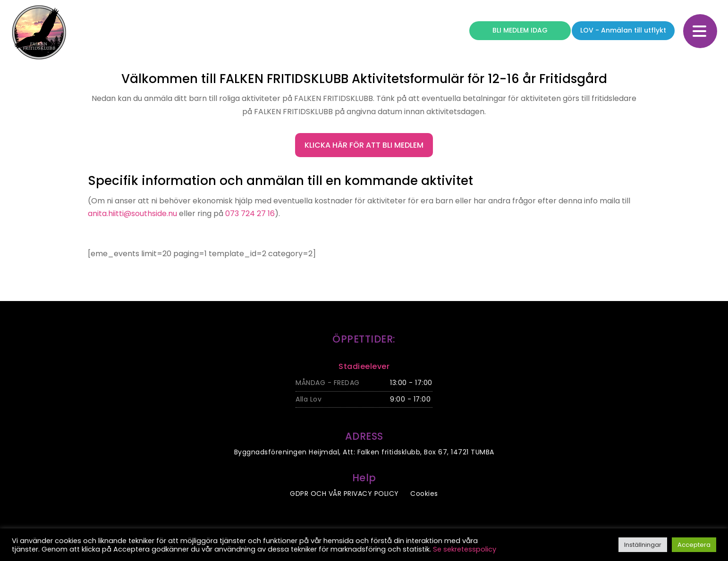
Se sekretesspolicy (465, 549)
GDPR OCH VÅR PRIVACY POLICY (344, 494)
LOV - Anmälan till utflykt (623, 30)
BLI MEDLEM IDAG (520, 30)
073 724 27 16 (250, 214)
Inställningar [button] (643, 545)
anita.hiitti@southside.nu (132, 214)
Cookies (424, 494)
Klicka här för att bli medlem (364, 145)
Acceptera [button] (694, 545)
